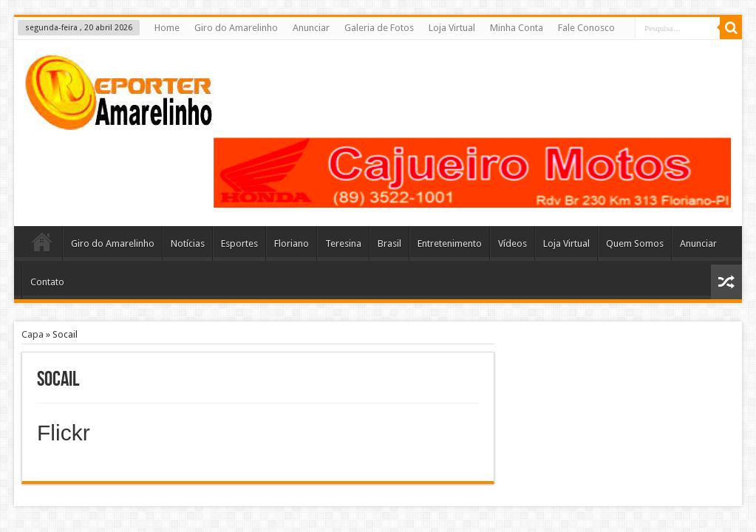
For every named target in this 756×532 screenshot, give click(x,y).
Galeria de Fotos (379, 28)
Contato (47, 282)
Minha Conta (517, 28)
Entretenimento (450, 243)
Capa (33, 334)
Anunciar (311, 28)
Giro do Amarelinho (236, 28)
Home (167, 28)
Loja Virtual (452, 28)
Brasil (389, 243)
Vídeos (512, 243)
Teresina (343, 243)
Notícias (188, 243)
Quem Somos (635, 243)
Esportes (239, 243)
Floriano (292, 243)
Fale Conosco (586, 28)
